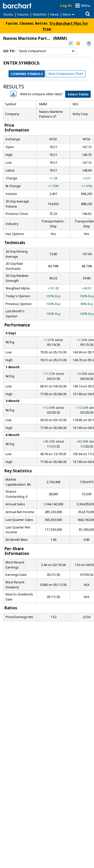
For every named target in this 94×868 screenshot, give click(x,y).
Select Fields (78, 94)
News (55, 14)
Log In (66, 5)
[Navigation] (47, 51)
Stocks (8, 14)
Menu (86, 5)
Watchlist (40, 14)
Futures (23, 14)
